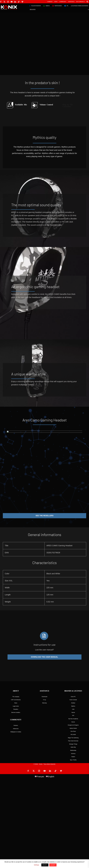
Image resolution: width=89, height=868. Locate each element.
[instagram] (8, 2)
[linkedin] (15, 2)
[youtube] (12, 2)
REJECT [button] (45, 865)
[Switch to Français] (39, 776)
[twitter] (4, 2)
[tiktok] (19, 2)
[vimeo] (22, 2)
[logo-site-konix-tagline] (9, 6)
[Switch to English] (50, 776)
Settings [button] (36, 865)
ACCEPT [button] (53, 865)
